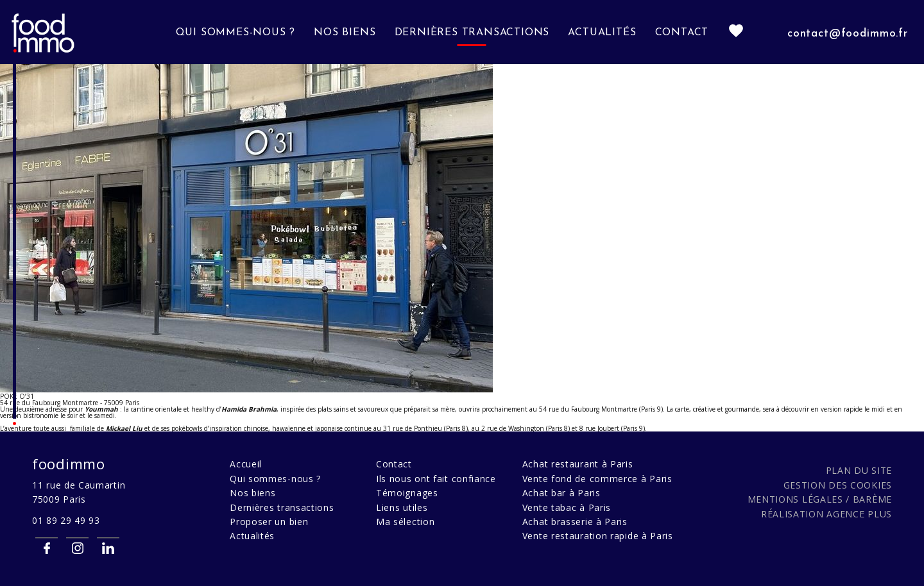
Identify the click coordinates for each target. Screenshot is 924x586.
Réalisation (826, 514)
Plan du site (859, 470)
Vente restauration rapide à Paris (598, 536)
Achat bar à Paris (561, 493)
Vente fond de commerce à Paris (597, 479)
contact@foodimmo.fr (848, 34)
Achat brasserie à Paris (575, 522)
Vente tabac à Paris (567, 507)
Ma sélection (405, 522)
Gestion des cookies (838, 485)
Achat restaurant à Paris (578, 464)
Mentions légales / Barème (820, 499)
